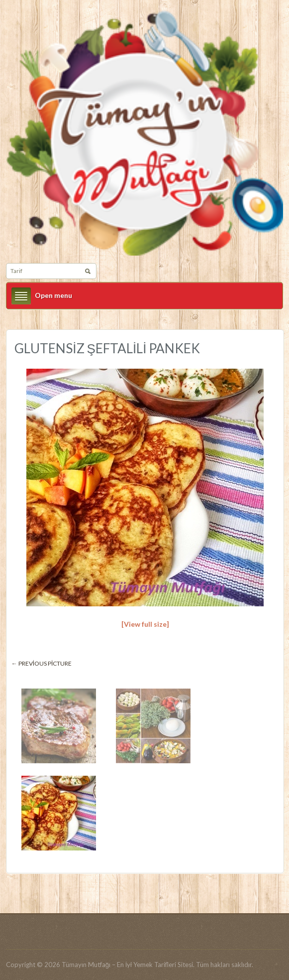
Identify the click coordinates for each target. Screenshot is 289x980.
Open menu (53, 295)
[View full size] (145, 624)
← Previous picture (42, 663)
